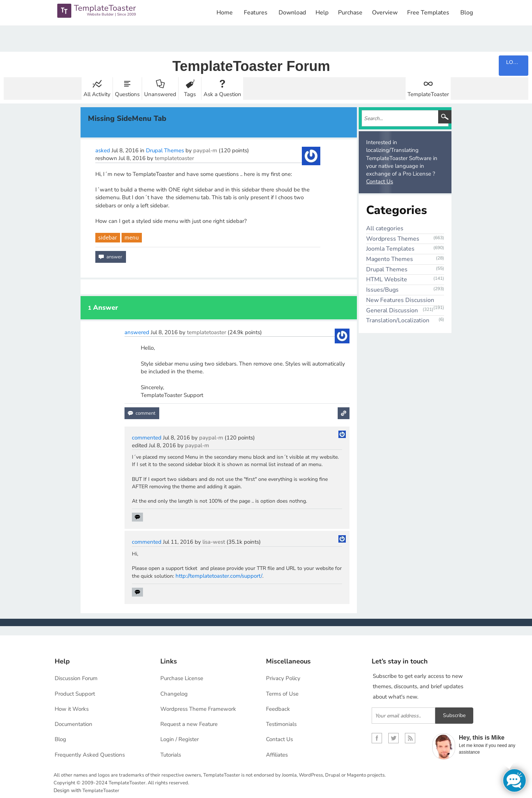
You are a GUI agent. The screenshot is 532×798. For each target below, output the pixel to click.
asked (103, 150)
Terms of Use (282, 694)
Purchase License (182, 678)
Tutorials (171, 755)
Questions (127, 94)
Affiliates (277, 755)
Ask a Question (222, 94)
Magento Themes (390, 259)
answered (137, 332)
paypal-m (205, 150)
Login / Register (180, 739)
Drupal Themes (165, 150)
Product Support (75, 694)
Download (292, 13)
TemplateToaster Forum (251, 66)
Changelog (174, 694)
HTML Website (387, 279)
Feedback (278, 709)
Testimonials (281, 724)
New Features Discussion (400, 300)
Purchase (350, 13)
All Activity (97, 94)
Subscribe (454, 715)
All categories (385, 228)
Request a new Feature (189, 724)
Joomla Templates (390, 249)
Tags (190, 94)
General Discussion (392, 310)
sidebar (108, 237)
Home (225, 13)
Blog (467, 13)
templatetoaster (174, 158)
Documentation (74, 724)
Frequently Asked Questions (90, 755)
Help (322, 13)
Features (256, 13)
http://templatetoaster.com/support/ (219, 576)
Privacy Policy (283, 678)
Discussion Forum (76, 678)
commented (147, 438)
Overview (385, 13)
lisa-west (214, 542)
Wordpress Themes (393, 239)
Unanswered (160, 94)
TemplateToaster (428, 94)
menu (132, 237)
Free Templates (428, 13)
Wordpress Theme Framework (198, 709)
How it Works (72, 709)
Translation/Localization (398, 320)
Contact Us (380, 181)
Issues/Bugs (382, 290)
